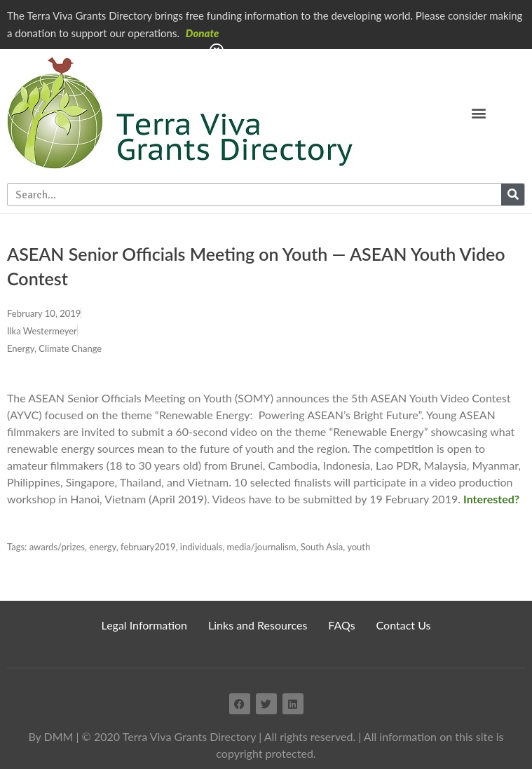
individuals (201, 547)
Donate (203, 33)
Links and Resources (258, 625)
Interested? (491, 499)
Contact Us (404, 625)
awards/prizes (57, 547)
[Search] (513, 195)
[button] (479, 113)
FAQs (341, 625)
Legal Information (145, 625)
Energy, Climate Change (54, 348)
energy (103, 547)
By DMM (50, 736)
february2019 (148, 547)
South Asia (322, 547)
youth (359, 547)
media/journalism (261, 547)
